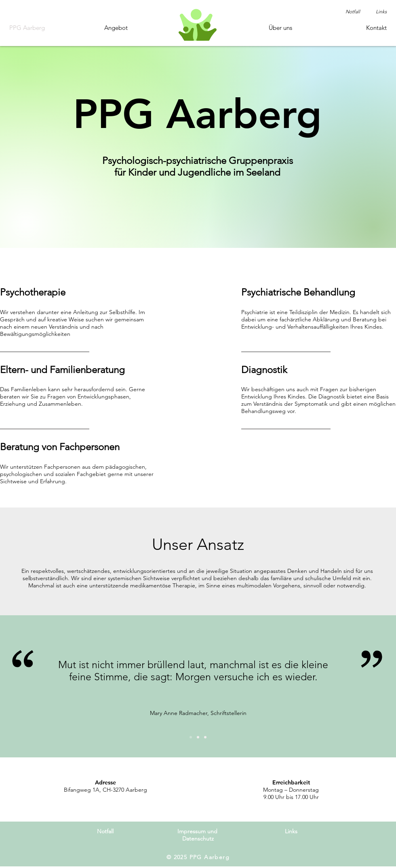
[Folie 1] (191, 737)
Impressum (192, 831)
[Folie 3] (205, 737)
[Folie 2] (198, 737)
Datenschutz (198, 839)
